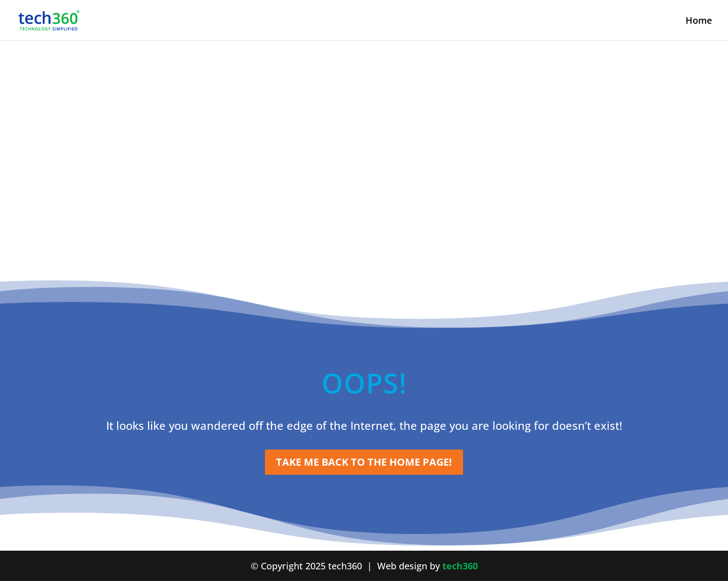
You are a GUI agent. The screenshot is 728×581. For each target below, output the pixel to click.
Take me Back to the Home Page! (364, 462)
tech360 (460, 566)
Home (699, 21)
